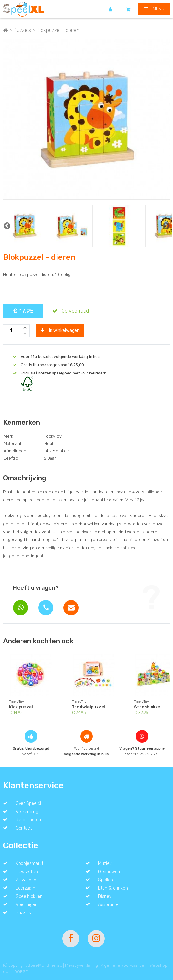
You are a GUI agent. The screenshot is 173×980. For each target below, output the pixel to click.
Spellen (106, 880)
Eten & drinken (113, 888)
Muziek (105, 863)
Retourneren (28, 820)
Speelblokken (29, 896)
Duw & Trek (27, 872)
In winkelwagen (60, 330)
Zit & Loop (26, 880)
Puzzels (23, 913)
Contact (24, 828)
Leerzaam (26, 888)
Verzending (27, 812)
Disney (105, 896)
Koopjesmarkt (30, 863)
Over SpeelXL (29, 803)
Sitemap (54, 965)
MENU (154, 9)
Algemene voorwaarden (124, 965)
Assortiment (110, 904)
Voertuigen (27, 904)
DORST (21, 972)
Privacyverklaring (81, 965)
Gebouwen (109, 872)
